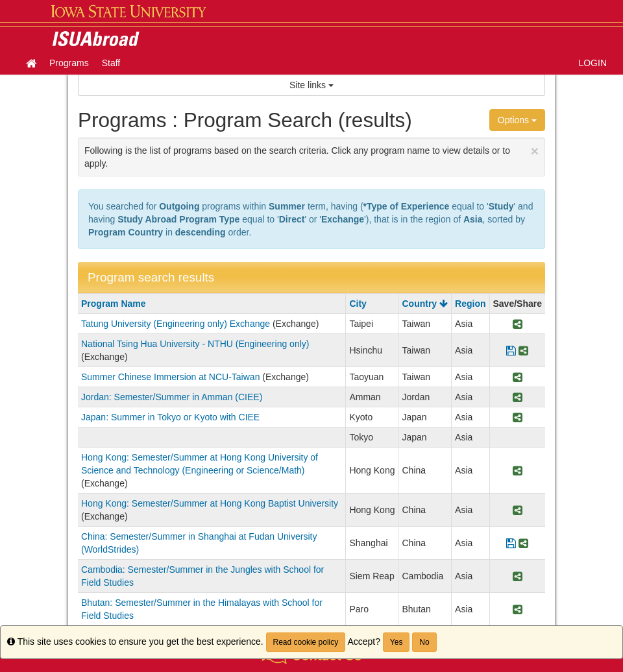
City (358, 304)
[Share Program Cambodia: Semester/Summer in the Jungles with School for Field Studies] (518, 576)
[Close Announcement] (535, 151)
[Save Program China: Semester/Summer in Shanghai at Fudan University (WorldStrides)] (511, 543)
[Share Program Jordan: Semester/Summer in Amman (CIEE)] (518, 397)
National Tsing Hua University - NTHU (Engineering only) (195, 344)
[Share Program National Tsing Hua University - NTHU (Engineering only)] (523, 350)
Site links (311, 85)
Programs (69, 63)
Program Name (114, 304)
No (424, 642)
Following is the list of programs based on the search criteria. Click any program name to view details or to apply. (311, 156)
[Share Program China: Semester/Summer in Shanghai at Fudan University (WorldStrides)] (523, 543)
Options (517, 120)
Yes (397, 642)
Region (470, 304)
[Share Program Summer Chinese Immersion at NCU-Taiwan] (518, 377)
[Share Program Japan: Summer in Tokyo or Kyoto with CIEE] (518, 417)
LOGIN (592, 63)
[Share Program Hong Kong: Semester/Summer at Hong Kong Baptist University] (518, 510)
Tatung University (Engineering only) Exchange (176, 324)
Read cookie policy (306, 642)
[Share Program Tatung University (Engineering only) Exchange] (518, 324)
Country (425, 304)
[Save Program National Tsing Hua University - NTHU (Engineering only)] (511, 350)
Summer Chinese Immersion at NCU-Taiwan (170, 377)
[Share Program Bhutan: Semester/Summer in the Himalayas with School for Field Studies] (518, 609)
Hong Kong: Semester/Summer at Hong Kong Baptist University (210, 503)
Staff (111, 63)
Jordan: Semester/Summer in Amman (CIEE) (172, 397)
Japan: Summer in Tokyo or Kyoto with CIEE (170, 417)
